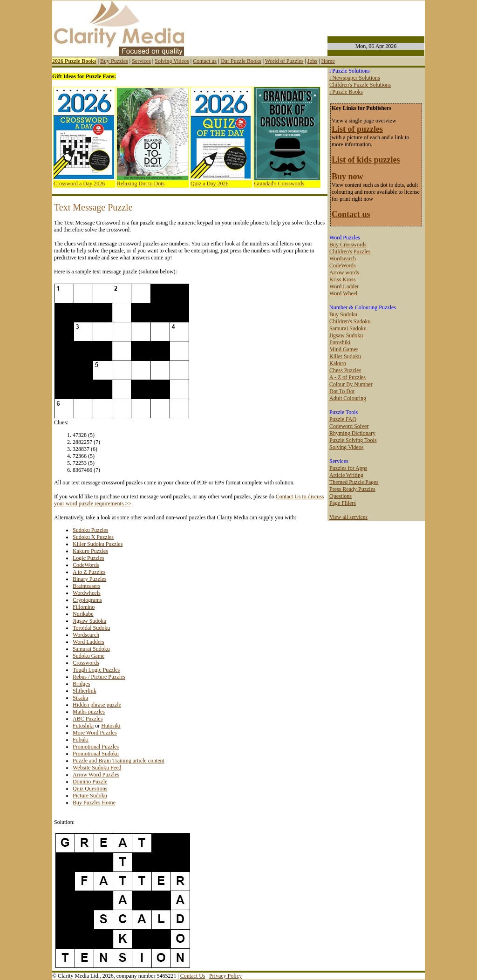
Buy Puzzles (114, 61)
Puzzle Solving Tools (353, 440)
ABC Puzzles (88, 719)
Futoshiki (83, 726)
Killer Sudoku (345, 356)
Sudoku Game (89, 656)
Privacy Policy (225, 976)
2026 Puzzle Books (74, 61)
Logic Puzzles (89, 558)
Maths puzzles (89, 712)
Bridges (81, 684)
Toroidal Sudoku (91, 628)
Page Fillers (343, 503)
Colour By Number (351, 384)
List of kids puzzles (366, 160)
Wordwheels (87, 593)
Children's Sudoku (350, 321)
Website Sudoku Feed (97, 768)
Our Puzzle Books (241, 61)
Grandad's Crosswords (279, 184)
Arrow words (344, 272)
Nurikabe (83, 614)
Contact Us (193, 976)
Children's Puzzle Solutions (360, 85)
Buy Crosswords (348, 245)
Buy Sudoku (343, 314)
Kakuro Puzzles (90, 551)
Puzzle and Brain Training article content (119, 761)
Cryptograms (87, 600)
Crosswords (86, 663)
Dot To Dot (342, 391)
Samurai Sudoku (91, 649)
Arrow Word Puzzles (96, 775)
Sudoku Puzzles (90, 530)
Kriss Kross (342, 279)
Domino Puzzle (90, 782)
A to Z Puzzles (89, 572)
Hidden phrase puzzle (97, 705)
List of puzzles (357, 129)
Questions (341, 496)
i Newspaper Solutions (355, 78)
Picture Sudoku (90, 796)
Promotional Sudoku (96, 754)
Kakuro (338, 363)
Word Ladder (344, 286)
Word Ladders (89, 642)
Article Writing (346, 475)
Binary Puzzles (89, 579)
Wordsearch (86, 635)
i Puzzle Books (346, 92)
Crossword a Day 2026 (79, 184)
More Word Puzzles (95, 733)
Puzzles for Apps (348, 468)
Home (328, 61)
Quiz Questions (90, 789)
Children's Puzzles (350, 252)
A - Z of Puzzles (348, 377)
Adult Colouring (348, 398)
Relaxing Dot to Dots (141, 184)
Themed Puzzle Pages (354, 482)
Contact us (205, 61)
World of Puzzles (284, 61)
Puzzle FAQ (343, 419)
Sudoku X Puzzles (93, 537)
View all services (348, 517)
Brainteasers (86, 586)
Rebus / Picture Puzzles (99, 677)
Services (141, 61)
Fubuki (81, 740)
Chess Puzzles (345, 370)
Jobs (312, 61)
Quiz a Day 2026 (210, 184)
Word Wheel (343, 293)
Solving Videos (172, 61)
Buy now (348, 177)
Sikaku (80, 698)
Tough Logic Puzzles (96, 670)
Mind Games (344, 349)
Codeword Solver (349, 426)
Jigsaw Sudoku (89, 621)
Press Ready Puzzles (352, 489)
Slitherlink (85, 691)
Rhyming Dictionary (352, 433)
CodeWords (86, 565)
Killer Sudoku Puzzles (98, 544)
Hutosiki (111, 726)
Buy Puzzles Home (94, 803)
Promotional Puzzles (96, 747)
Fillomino (84, 607)
